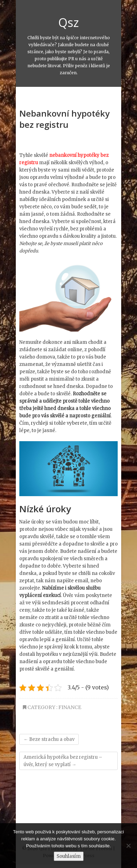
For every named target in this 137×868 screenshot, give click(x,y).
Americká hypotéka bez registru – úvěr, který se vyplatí (63, 761)
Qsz (69, 22)
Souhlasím (69, 856)
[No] (128, 846)
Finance (70, 707)
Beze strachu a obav (49, 739)
